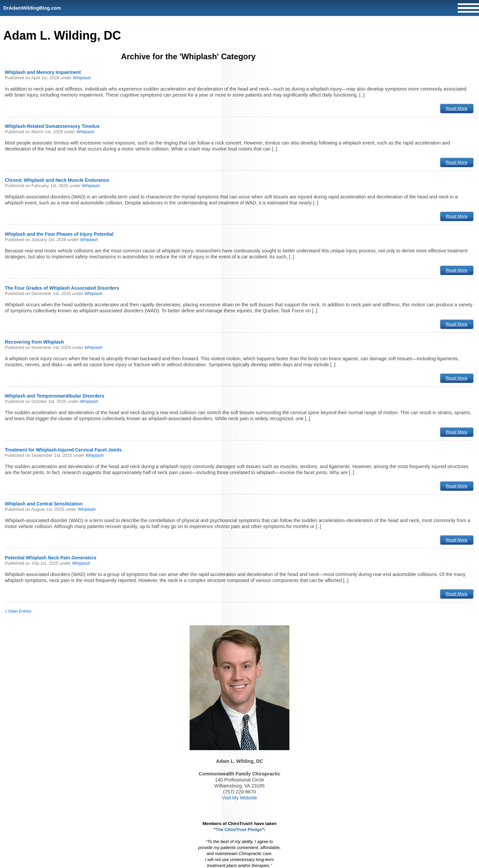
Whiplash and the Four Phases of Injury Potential (59, 234)
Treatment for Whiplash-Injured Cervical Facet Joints (63, 450)
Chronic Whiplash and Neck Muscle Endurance (57, 180)
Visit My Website (239, 798)
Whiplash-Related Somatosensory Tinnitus (52, 126)
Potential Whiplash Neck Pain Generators (50, 558)
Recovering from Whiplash (34, 342)
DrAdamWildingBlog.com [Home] (32, 8)
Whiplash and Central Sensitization (44, 504)
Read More (457, 108)
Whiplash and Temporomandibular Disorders (54, 396)
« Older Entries (18, 611)
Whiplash (82, 78)
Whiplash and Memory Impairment (43, 72)
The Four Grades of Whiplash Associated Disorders (62, 288)
